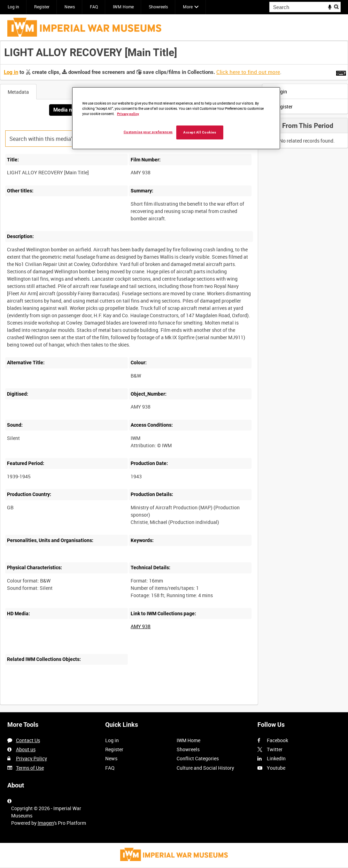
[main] (174, 376)
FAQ (94, 7)
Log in (13, 7)
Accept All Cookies (200, 132)
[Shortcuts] (341, 72)
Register (42, 7)
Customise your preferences (148, 132)
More (188, 7)
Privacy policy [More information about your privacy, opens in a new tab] (128, 114)
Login (276, 92)
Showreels (158, 7)
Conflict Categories (198, 758)
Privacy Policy (32, 758)
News (70, 7)
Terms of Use (30, 768)
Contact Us (28, 740)
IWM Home (123, 7)
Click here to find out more (248, 72)
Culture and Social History (205, 768)
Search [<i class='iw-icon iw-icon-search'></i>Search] (337, 6)
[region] (176, 118)
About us (26, 749)
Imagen (46, 823)
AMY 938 (141, 626)
